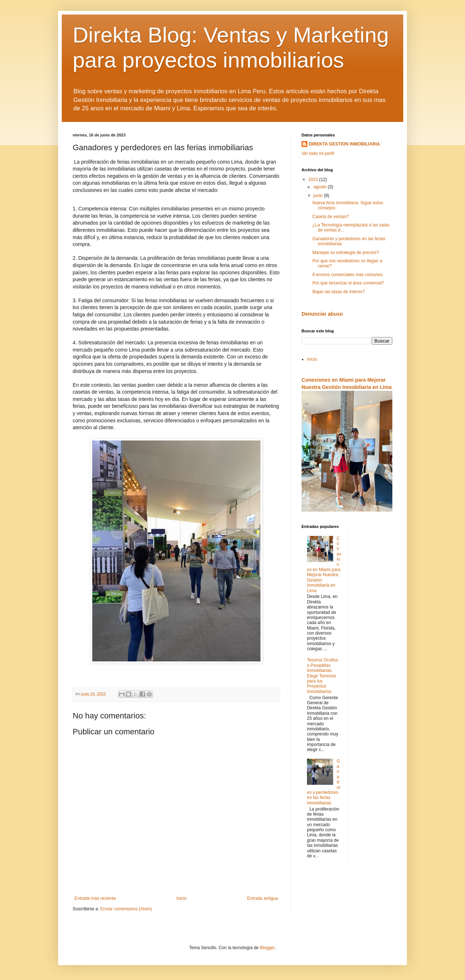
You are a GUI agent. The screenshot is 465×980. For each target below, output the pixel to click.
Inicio (182, 898)
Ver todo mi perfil (318, 153)
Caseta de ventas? (331, 217)
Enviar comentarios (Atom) (126, 909)
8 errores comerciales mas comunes (347, 275)
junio (319, 196)
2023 (314, 180)
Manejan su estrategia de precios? (346, 253)
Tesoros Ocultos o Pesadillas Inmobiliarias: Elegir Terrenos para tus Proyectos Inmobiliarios (323, 676)
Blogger (267, 948)
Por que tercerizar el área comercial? (348, 283)
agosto (321, 187)
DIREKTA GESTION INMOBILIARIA (344, 144)
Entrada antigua (262, 898)
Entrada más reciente (95, 898)
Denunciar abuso (322, 314)
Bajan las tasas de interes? (339, 292)
